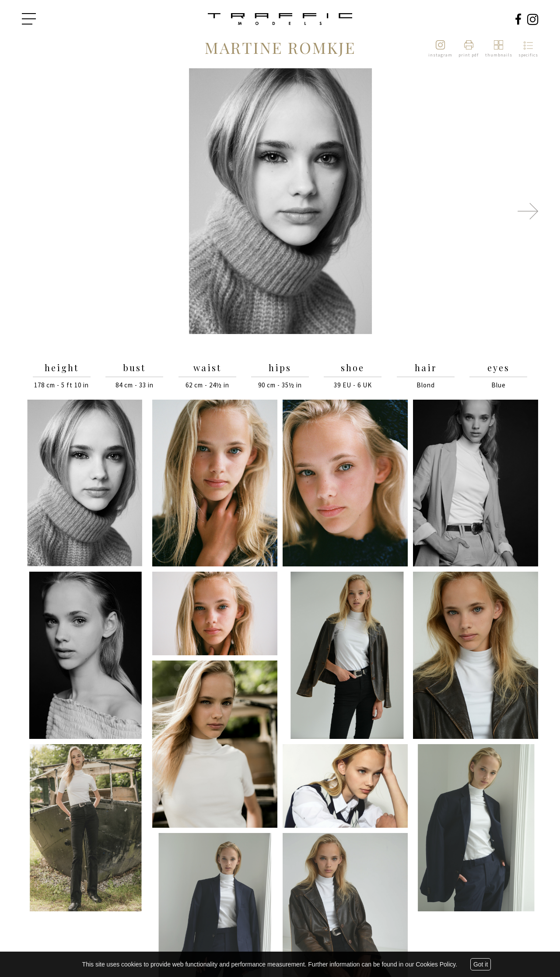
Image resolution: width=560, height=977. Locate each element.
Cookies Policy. (436, 964)
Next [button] (528, 211)
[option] (280, 202)
